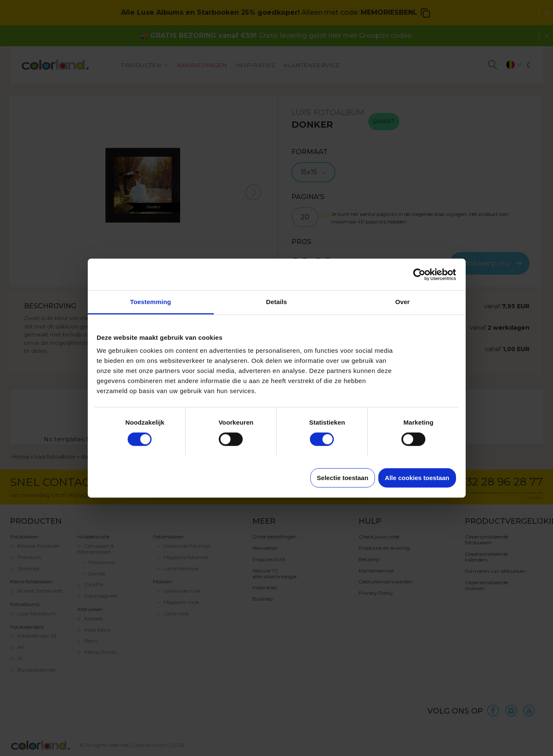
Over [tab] (402, 302)
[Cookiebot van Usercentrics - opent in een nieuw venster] (419, 274)
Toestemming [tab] (151, 302)
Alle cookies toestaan (417, 478)
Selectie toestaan (343, 478)
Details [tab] (277, 302)
